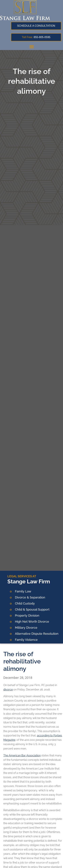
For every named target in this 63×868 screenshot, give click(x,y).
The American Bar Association (22, 755)
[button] (32, 46)
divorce (8, 690)
